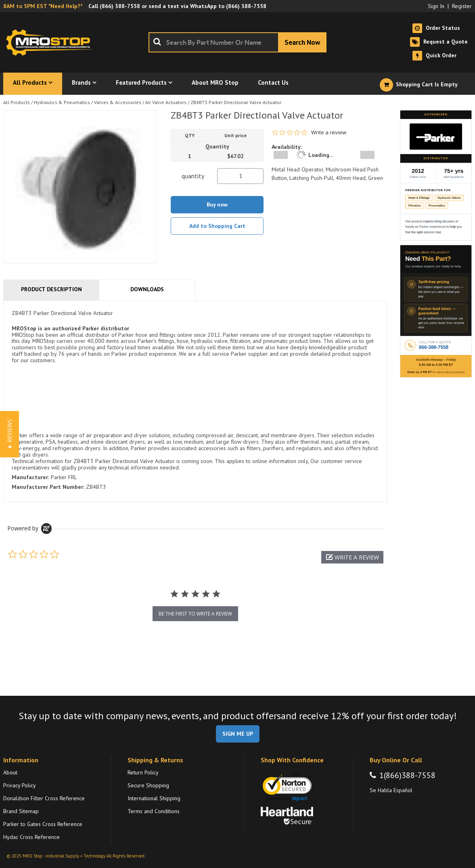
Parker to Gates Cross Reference (43, 824)
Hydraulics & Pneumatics (62, 102)
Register (462, 6)
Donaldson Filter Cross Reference (44, 798)
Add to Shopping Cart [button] (217, 226)
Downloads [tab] (147, 289)
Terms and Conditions (154, 811)
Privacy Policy (20, 785)
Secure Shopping (148, 785)
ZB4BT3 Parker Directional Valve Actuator (236, 102)
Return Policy (143, 772)
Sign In (436, 6)
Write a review (329, 132)
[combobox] (237, 42)
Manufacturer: (30, 477)
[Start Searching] (302, 42)
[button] (352, 557)
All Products (17, 102)
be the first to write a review (195, 614)
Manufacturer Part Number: (48, 487)
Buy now (217, 204)
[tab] (195, 401)
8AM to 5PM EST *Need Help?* (43, 6)
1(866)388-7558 (407, 775)
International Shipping (154, 798)
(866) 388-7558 (120, 6)
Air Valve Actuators (166, 102)
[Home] (52, 42)
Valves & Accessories (118, 102)
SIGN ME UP (238, 734)
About (10, 772)
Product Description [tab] (51, 289)
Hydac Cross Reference (31, 837)
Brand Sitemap (21, 811)
